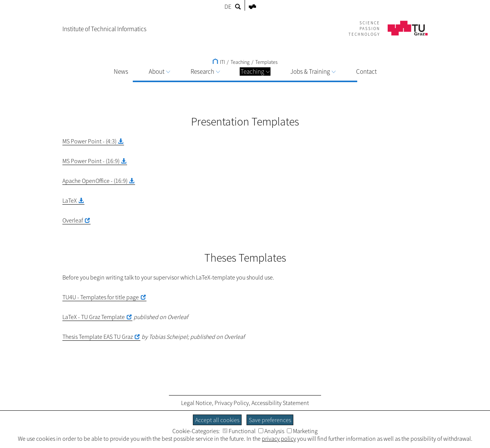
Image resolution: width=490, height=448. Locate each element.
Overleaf (73, 220)
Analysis (271, 431)
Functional (239, 431)
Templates (266, 62)
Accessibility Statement (280, 403)
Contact (366, 71)
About (159, 71)
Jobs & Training (313, 71)
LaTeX (70, 200)
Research (205, 71)
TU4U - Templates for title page (101, 297)
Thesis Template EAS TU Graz (98, 337)
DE (228, 6)
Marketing (302, 431)
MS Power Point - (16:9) (91, 161)
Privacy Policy (232, 403)
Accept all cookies (217, 420)
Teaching (255, 71)
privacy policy (279, 438)
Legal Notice (196, 403)
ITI (219, 62)
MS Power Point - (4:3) (89, 141)
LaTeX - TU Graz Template (94, 317)
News (121, 71)
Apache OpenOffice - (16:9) (95, 181)
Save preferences (270, 420)
